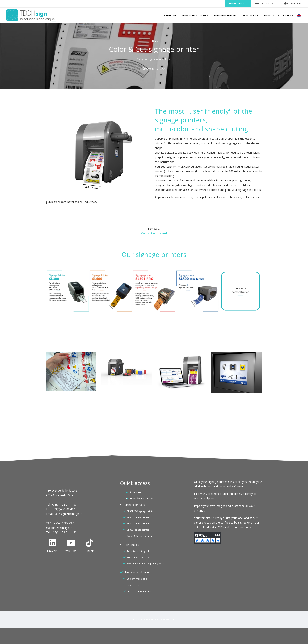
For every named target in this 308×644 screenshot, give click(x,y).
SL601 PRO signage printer (141, 511)
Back (154, 41)
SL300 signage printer (138, 517)
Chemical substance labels (141, 591)
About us (170, 15)
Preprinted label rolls (138, 557)
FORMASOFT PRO (149, 619)
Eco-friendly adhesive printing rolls (145, 564)
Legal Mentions (167, 619)
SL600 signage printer (138, 524)
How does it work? (195, 15)
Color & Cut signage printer (141, 536)
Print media (250, 15)
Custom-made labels (138, 579)
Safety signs (133, 585)
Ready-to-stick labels (279, 15)
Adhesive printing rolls (139, 551)
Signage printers (225, 15)
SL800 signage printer (138, 530)
